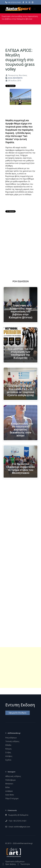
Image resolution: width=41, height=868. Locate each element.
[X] (26, 2)
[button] (35, 9)
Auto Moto (10, 795)
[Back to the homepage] (18, 9)
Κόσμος (8, 749)
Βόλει (8, 787)
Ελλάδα (8, 745)
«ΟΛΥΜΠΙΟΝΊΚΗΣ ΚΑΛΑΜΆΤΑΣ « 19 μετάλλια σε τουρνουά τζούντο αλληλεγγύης (20, 391)
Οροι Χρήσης (11, 864)
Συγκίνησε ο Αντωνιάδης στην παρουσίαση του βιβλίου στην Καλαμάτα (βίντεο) (20, 311)
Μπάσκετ (9, 784)
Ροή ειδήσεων (11, 738)
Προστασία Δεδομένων (15, 861)
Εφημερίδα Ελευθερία (18, 713)
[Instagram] (29, 2)
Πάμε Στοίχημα (12, 798)
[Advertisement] (20, 668)
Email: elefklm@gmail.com (18, 827)
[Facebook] (23, 2)
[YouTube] (33, 2)
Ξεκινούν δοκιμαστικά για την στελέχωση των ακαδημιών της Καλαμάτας (21, 352)
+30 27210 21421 (13, 2)
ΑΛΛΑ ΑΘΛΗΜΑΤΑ (15, 78)
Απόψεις (9, 756)
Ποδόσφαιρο (10, 780)
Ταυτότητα (25, 864)
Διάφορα (9, 791)
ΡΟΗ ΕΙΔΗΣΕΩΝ (21, 281)
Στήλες (8, 752)
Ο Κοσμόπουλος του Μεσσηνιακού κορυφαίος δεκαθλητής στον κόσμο (21, 429)
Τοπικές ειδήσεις (12, 741)
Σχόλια (8, 760)
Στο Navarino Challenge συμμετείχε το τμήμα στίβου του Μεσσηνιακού (21, 468)
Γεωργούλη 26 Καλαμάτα (17, 815)
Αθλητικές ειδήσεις (13, 776)
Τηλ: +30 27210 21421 (16, 821)
